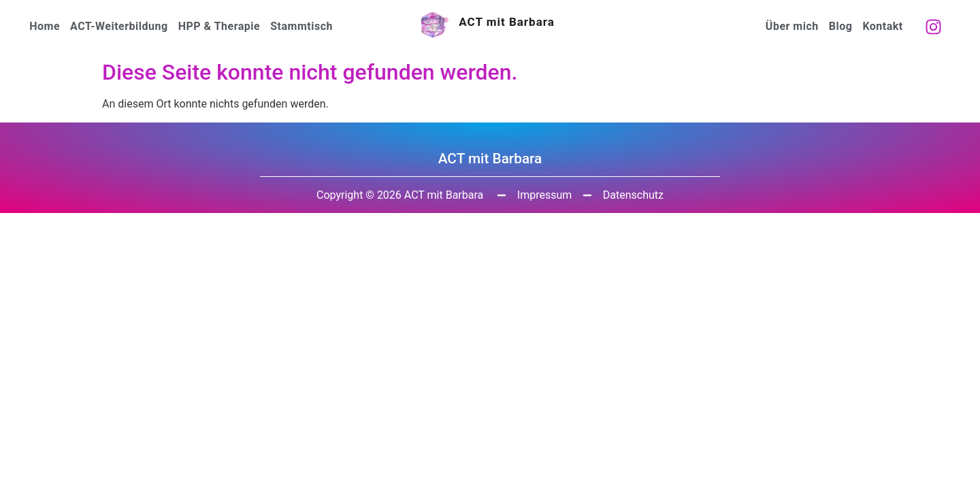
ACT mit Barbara (507, 22)
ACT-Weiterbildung (119, 26)
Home (45, 26)
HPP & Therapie (219, 26)
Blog (841, 26)
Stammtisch (301, 26)
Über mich (792, 26)
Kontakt (882, 26)
